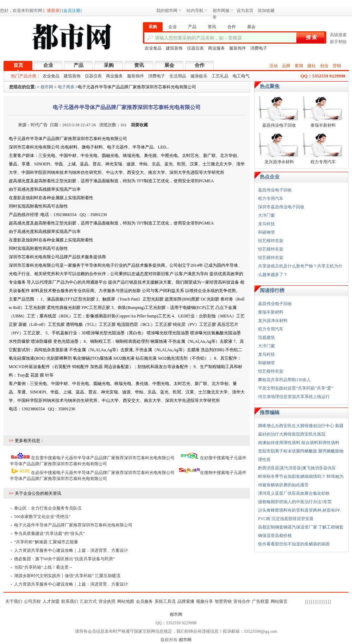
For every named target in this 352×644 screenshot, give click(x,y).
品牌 (286, 66)
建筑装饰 (174, 48)
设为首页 (245, 11)
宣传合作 (242, 601)
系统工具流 (165, 601)
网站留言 (279, 601)
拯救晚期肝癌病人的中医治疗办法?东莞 (295, 502)
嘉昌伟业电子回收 (279, 125)
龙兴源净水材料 (279, 162)
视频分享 (205, 601)
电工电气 (241, 76)
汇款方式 (88, 601)
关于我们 (14, 601)
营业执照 (107, 601)
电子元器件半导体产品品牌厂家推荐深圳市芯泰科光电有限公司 (73, 525)
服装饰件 (238, 48)
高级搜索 (338, 35)
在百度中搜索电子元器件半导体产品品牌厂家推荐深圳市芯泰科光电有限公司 (103, 458)
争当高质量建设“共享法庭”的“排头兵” (49, 533)
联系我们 (70, 601)
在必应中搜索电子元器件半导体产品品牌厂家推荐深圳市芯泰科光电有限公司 (103, 473)
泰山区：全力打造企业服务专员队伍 (48, 508)
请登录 (53, 11)
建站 (312, 66)
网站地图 (126, 601)
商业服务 (216, 48)
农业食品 (153, 48)
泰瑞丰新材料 (323, 125)
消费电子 (259, 48)
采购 (109, 65)
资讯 (139, 65)
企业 (48, 65)
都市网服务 (223, 12)
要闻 (299, 66)
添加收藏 (266, 11)
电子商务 (66, 87)
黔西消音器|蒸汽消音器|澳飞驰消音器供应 (297, 468)
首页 (18, 65)
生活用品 (178, 76)
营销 (337, 66)
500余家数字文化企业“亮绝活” (42, 517)
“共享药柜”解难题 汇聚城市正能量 (46, 542)
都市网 (47, 87)
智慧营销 (223, 601)
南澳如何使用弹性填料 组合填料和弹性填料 (299, 443)
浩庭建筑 (266, 337)
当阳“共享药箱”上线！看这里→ (43, 567)
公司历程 (32, 601)
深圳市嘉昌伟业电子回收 (281, 207)
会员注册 (72, 11)
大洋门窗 (266, 215)
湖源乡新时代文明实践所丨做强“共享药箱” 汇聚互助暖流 (67, 576)
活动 (274, 66)
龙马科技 (266, 224)
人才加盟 (51, 601)
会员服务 (144, 601)
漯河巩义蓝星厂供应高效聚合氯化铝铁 (294, 493)
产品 (78, 65)
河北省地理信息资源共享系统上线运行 (294, 397)
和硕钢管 (266, 232)
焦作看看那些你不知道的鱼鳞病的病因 (294, 544)
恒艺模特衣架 (271, 241)
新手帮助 (338, 42)
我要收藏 (139, 125)
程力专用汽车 (323, 162)
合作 (200, 65)
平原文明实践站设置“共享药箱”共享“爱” (296, 388)
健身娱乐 (199, 76)
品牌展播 (186, 601)
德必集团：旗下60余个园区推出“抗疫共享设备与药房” (65, 559)
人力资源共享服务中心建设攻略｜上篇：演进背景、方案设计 (71, 550)
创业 (324, 66)
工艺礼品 (220, 76)
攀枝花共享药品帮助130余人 (284, 380)
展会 (169, 65)
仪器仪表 (195, 48)
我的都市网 (169, 11)
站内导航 (197, 11)
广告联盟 (260, 601)
